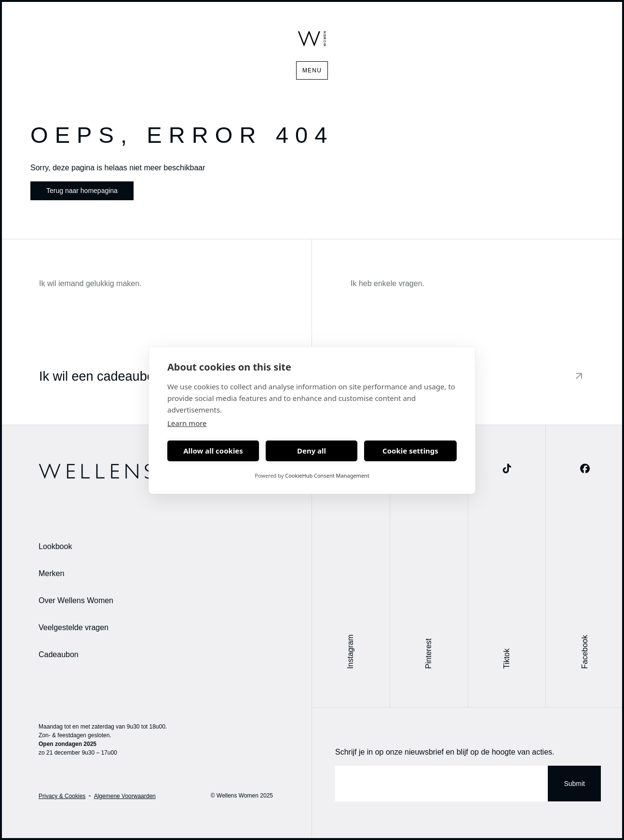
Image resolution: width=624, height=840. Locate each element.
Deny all (312, 451)
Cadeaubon (59, 654)
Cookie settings (410, 451)
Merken (51, 573)
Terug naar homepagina (82, 191)
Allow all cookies (213, 451)
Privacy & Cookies (62, 796)
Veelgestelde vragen (74, 627)
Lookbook (55, 546)
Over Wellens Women (76, 600)
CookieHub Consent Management (327, 475)
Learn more (187, 423)
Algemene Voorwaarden (125, 796)
